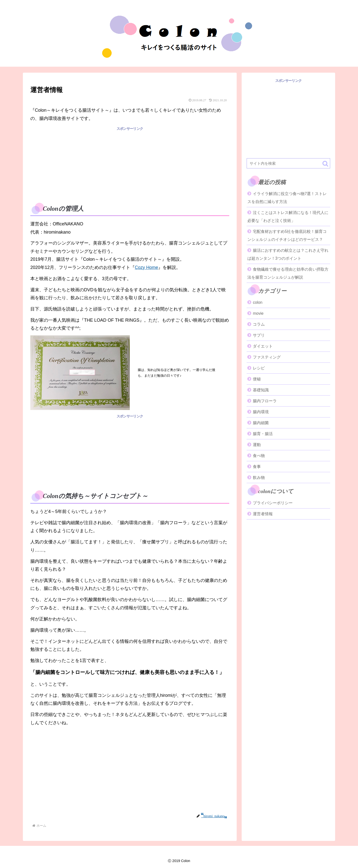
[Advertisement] (130, 167)
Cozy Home (146, 267)
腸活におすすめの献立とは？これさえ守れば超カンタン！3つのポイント (288, 254)
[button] (325, 164)
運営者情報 (263, 514)
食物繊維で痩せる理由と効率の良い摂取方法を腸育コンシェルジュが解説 (288, 273)
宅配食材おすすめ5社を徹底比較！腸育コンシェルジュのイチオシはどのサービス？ (287, 235)
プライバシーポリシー (273, 503)
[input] (288, 163)
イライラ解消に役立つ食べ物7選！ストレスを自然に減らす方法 (287, 198)
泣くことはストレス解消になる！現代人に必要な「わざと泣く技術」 (288, 217)
